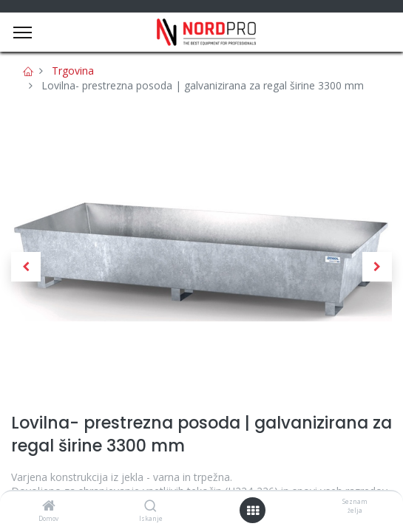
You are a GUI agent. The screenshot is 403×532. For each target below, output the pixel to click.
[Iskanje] (150, 507)
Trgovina (73, 71)
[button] (26, 267)
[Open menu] (253, 511)
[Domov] (49, 507)
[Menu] (23, 33)
